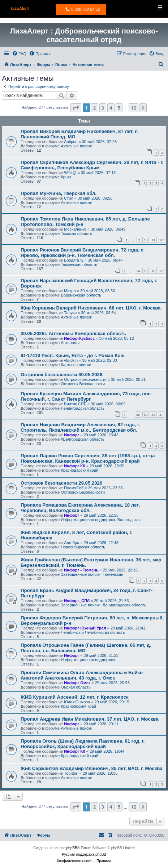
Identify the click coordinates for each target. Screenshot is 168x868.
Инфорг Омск (77, 683)
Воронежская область (81, 295)
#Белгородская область (82, 439)
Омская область (76, 687)
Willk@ (70, 173)
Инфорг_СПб (77, 601)
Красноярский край (78, 706)
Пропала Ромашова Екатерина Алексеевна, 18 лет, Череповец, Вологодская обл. (80, 508)
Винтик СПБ (75, 404)
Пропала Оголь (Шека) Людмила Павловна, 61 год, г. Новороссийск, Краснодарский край (83, 744)
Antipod (71, 142)
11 (153, 240)
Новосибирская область (83, 547)
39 (146, 415)
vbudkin (71, 360)
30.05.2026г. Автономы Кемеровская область (73, 333)
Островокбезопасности (85, 379)
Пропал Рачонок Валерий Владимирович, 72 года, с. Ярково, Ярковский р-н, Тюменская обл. (83, 253)
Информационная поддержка (88, 660)
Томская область (76, 233)
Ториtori (71, 773)
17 (161, 271)
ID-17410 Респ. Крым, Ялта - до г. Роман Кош (73, 355)
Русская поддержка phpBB (84, 854)
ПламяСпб (74, 488)
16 (153, 271)
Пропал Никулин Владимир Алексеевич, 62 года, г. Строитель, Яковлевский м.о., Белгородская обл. (80, 427)
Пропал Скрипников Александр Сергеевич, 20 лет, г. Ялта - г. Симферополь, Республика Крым (92, 165)
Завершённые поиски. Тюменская (92, 574)
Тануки (70, 313)
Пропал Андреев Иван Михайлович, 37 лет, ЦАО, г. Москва (90, 719)
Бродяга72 (74, 260)
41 (161, 415)
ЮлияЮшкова (77, 702)
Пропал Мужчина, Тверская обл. (59, 193)
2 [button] (94, 108)
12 (161, 240)
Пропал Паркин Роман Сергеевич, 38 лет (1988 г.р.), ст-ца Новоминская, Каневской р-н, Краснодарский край (88, 458)
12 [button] (133, 108)
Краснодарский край (79, 470)
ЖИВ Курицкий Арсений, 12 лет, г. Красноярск (75, 697)
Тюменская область (79, 264)
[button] (76, 108)
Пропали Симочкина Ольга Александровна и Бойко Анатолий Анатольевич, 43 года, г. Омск (82, 675)
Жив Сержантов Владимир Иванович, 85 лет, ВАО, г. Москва (92, 768)
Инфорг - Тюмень (81, 570)
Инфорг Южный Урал (85, 628)
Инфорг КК (75, 466)
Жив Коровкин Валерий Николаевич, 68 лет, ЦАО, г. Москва (91, 308)
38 (138, 415)
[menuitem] (19, 54)
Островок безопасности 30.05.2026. (62, 375)
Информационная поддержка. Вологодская (101, 520)
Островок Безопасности (83, 384)
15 (146, 271)
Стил (69, 198)
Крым (66, 177)
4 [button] (111, 108)
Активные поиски (76, 146)
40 (153, 415)
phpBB (72, 848)
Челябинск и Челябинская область (93, 632)
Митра (70, 291)
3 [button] (103, 108)
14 (138, 271)
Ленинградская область (83, 408)
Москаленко (75, 229)
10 (146, 240)
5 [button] (119, 108)
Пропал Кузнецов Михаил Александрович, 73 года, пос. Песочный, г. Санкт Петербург (86, 396)
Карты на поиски (76, 365)
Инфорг (72, 435)
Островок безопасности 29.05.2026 (61, 483)
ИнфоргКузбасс (79, 338)
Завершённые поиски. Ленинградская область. (104, 605)
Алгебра (72, 543)
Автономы (70, 343)
